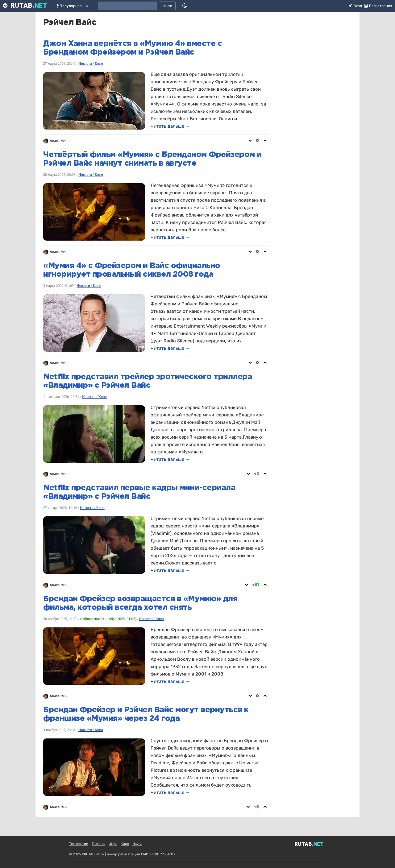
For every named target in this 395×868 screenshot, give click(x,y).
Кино (125, 844)
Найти (167, 6)
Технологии (79, 844)
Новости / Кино (91, 64)
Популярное (69, 6)
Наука (137, 844)
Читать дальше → (170, 126)
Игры (113, 844)
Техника (98, 844)
